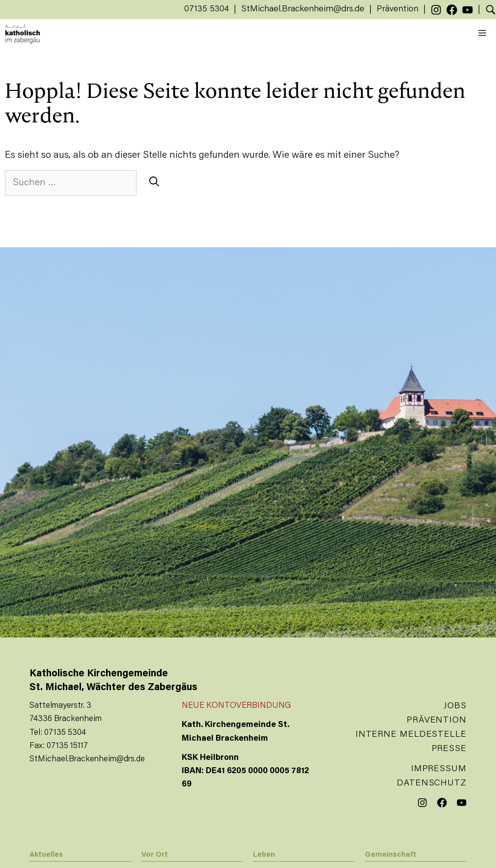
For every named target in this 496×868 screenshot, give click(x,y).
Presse (449, 749)
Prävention (398, 9)
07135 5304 (207, 9)
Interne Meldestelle (411, 735)
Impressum (439, 769)
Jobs (455, 706)
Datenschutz (432, 783)
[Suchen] (154, 183)
